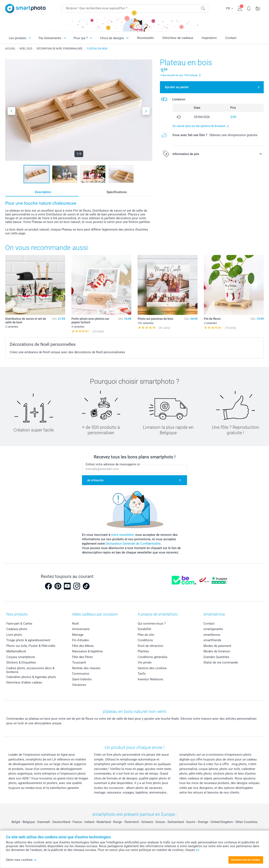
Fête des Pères (82, 657)
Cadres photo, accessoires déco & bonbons (30, 670)
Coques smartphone (21, 657)
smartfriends (212, 640)
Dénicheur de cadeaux (178, 38)
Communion (81, 674)
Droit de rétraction (150, 646)
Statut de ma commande (221, 662)
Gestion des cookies (152, 668)
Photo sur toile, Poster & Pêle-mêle (31, 646)
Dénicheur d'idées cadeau (24, 682)
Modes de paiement (217, 646)
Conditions (145, 640)
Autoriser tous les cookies (245, 860)
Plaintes (143, 651)
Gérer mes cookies (21, 860)
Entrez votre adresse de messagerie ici (113, 464)
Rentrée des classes (86, 668)
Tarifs (142, 674)
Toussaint (79, 662)
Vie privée (145, 662)
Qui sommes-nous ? (152, 624)
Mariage (78, 635)
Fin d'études (80, 640)
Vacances (79, 685)
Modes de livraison (217, 651)
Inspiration (209, 38)
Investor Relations (150, 679)
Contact (231, 38)
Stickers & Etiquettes (21, 662)
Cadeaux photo (17, 629)
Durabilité (144, 629)
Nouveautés (145, 38)
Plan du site (146, 635)
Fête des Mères (83, 646)
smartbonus (212, 635)
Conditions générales (153, 657)
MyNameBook (16, 651)
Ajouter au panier (177, 87)
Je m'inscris (95, 480)
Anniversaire (81, 629)
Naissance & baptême (87, 651)
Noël (75, 624)
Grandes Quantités (216, 657)
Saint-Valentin (82, 679)
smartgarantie (213, 629)
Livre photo (14, 635)
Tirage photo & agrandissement (28, 640)
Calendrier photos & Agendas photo (31, 677)
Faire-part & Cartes (19, 624)
